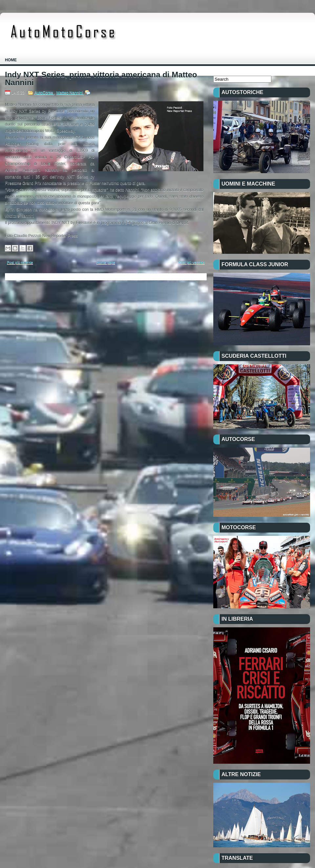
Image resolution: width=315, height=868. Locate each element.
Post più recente (20, 262)
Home (11, 60)
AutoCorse (44, 93)
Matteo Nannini (70, 93)
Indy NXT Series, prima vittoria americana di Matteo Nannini (101, 79)
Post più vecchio (192, 262)
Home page (106, 262)
